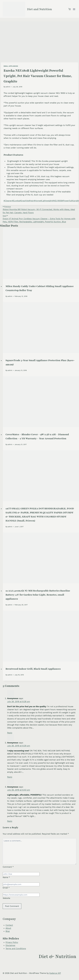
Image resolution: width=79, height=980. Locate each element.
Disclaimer (10, 945)
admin (8, 87)
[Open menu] (74, 9)
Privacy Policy (12, 942)
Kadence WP (55, 973)
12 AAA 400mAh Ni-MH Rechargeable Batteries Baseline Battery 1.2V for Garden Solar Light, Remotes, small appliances (38, 595)
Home (37, 201)
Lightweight (46, 201)
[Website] (21, 895)
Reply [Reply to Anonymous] (10, 733)
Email (6, 888)
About (8, 928)
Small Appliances (11, 66)
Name (6, 877)
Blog (8, 931)
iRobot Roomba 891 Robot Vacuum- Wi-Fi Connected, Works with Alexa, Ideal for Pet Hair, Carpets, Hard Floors (39, 209)
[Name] (21, 874)
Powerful (67, 201)
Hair (31, 201)
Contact (9, 925)
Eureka (16, 201)
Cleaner (8, 201)
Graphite (24, 201)
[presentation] (41, 253)
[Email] (21, 884)
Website (6, 898)
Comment (8, 867)
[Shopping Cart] (70, 9)
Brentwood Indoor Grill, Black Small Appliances (33, 669)
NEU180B (57, 201)
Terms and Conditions (16, 949)
